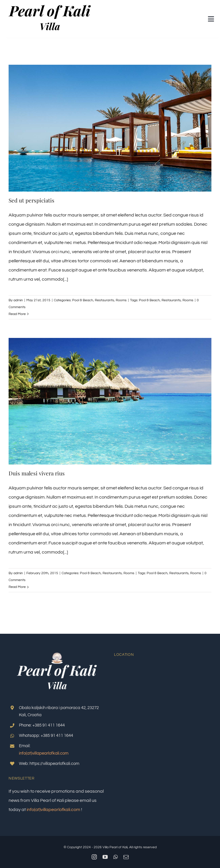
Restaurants (104, 300)
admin (18, 300)
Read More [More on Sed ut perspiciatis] (17, 314)
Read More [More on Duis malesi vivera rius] (17, 587)
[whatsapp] (116, 857)
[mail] (126, 857)
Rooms (121, 300)
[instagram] (94, 857)
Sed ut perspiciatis (32, 200)
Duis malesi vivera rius (37, 473)
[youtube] (105, 857)
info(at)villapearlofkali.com (44, 753)
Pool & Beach (83, 300)
